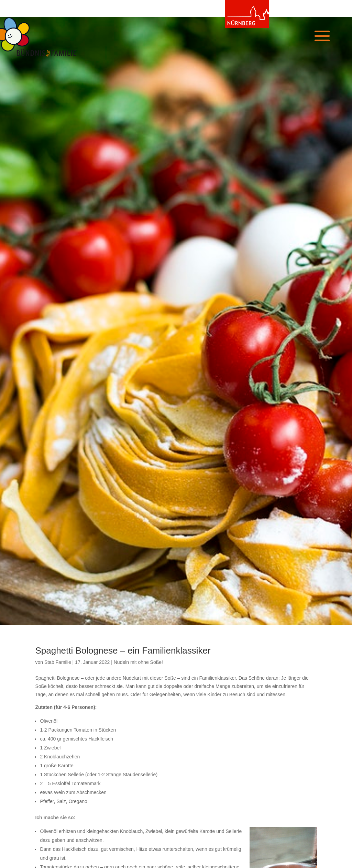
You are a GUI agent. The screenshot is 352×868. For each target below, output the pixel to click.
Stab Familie (58, 662)
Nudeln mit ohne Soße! (138, 662)
